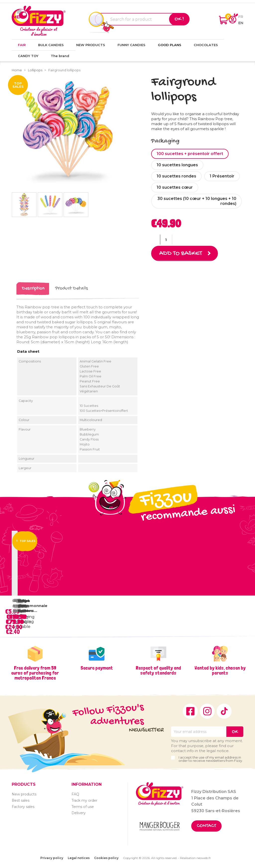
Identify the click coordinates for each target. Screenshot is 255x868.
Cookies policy (106, 858)
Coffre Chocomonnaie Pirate (32, 606)
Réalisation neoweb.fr (195, 858)
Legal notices (79, 858)
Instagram (207, 711)
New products (24, 794)
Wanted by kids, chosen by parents (220, 670)
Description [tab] (33, 289)
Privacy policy (52, 858)
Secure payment (97, 668)
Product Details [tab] (71, 289)
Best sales (21, 800)
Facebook (190, 711)
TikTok (224, 711)
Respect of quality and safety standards (158, 670)
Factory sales (23, 807)
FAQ (75, 794)
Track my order (84, 800)
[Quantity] (166, 240)
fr (241, 17)
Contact (206, 826)
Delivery (79, 813)
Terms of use (83, 807)
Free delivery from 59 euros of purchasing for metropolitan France (35, 673)
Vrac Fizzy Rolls (23, 606)
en (241, 23)
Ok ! (179, 19)
